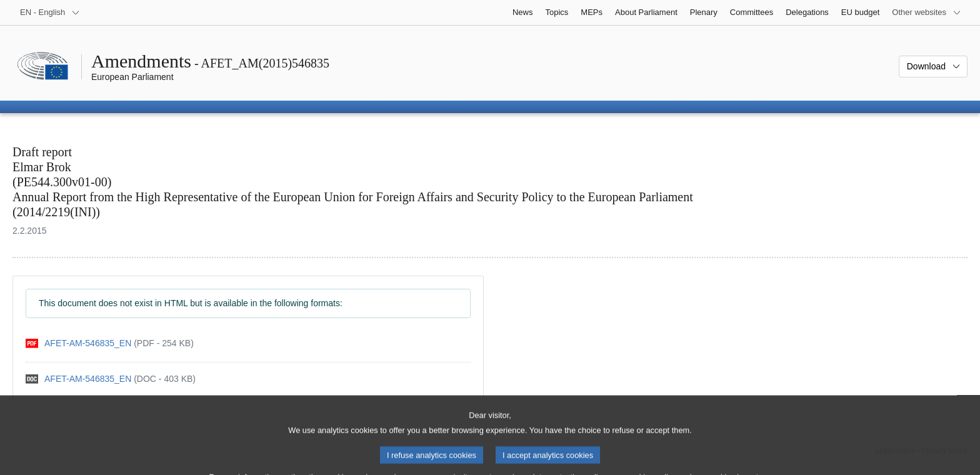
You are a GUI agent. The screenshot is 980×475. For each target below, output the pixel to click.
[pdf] (110, 343)
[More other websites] (927, 12)
